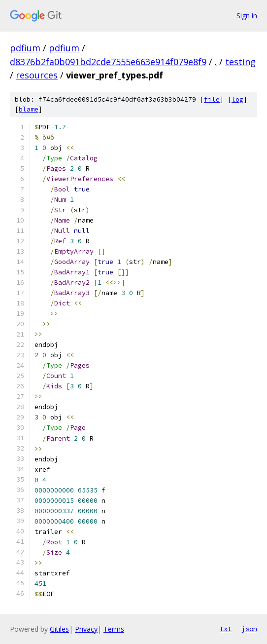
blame (29, 109)
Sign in (247, 16)
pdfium (25, 48)
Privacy (86, 629)
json (249, 629)
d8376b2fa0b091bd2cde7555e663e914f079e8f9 (108, 62)
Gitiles (59, 629)
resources (37, 75)
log (237, 99)
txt (226, 629)
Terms (114, 629)
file (212, 99)
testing (240, 62)
